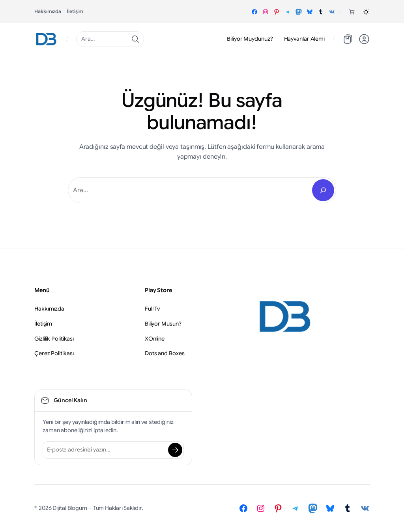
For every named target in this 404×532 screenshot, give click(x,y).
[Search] (323, 190)
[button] (366, 12)
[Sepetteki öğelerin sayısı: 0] (352, 12)
